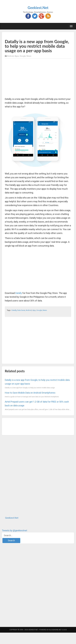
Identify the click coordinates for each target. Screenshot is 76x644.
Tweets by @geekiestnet (15, 530)
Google (23, 56)
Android (10, 56)
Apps (17, 56)
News (29, 56)
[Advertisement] (35, 35)
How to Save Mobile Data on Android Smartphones (30, 393)
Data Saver (21, 310)
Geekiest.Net (38, 8)
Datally (19, 293)
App (34, 310)
